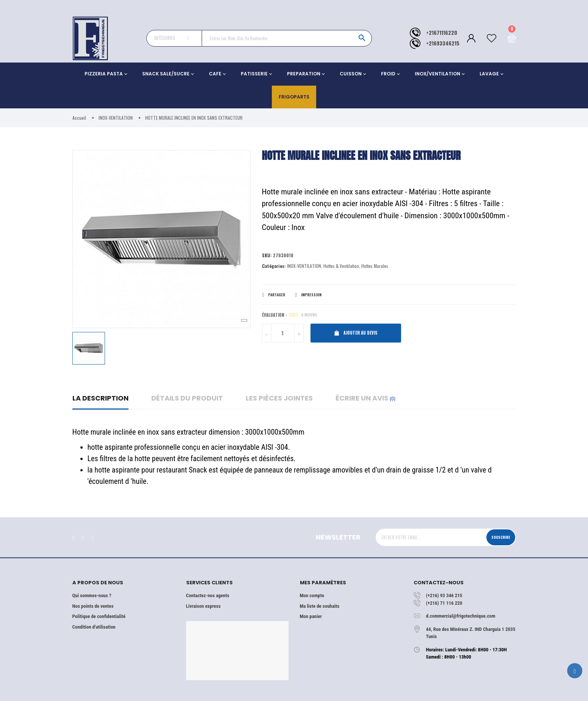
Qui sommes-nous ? (92, 595)
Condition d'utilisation (94, 627)
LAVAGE (489, 74)
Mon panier (311, 616)
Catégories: (274, 267)
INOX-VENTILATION (304, 267)
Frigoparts (294, 97)
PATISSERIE (254, 74)
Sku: (267, 256)
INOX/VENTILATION (437, 74)
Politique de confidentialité (99, 616)
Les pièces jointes (279, 398)
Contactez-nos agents (208, 595)
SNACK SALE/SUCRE (166, 74)
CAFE (215, 74)
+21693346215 (443, 43)
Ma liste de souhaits (320, 606)
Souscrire (498, 537)
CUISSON (351, 74)
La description (100, 398)
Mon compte (312, 595)
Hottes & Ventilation (341, 267)
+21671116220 (442, 33)
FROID (388, 74)
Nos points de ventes (93, 606)
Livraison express (203, 606)
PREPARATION (304, 74)
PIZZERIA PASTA (104, 74)
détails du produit (187, 398)
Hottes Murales (375, 267)
